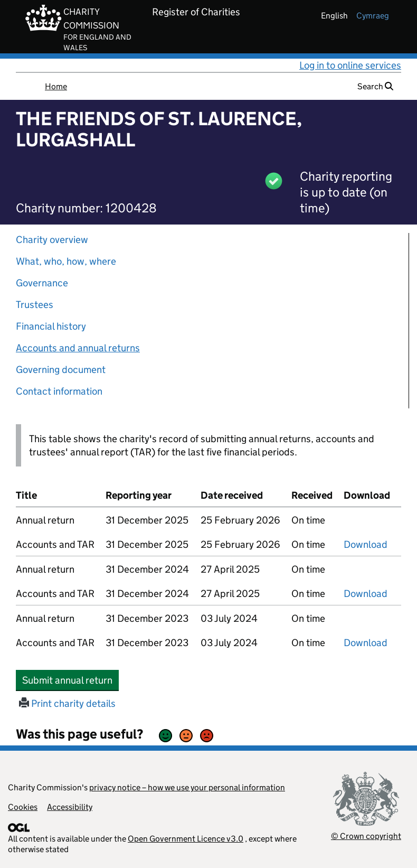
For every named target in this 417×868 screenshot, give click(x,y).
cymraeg (373, 16)
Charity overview (52, 240)
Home (56, 86)
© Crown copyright (366, 836)
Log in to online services (350, 65)
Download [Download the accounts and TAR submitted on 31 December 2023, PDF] (366, 643)
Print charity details (67, 703)
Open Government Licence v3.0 (186, 839)
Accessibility (70, 807)
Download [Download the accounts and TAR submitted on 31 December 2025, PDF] (366, 544)
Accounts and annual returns (78, 348)
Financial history (51, 326)
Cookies (23, 807)
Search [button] (375, 86)
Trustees (35, 305)
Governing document (61, 370)
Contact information (59, 391)
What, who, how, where (66, 261)
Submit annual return (70, 680)
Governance (42, 283)
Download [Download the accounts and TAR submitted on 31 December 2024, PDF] (366, 594)
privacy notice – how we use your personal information (187, 787)
